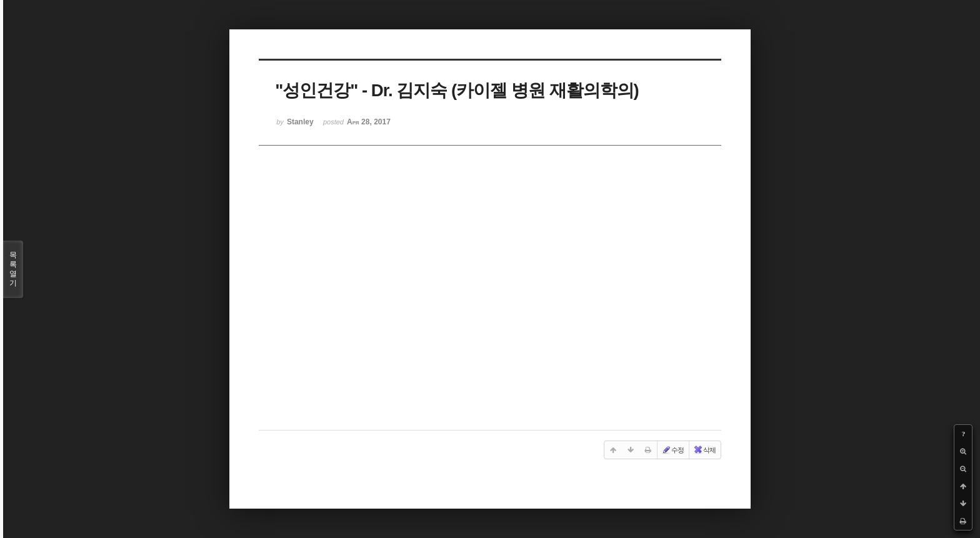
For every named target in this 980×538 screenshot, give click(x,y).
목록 (13, 269)
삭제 (704, 450)
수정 (672, 450)
